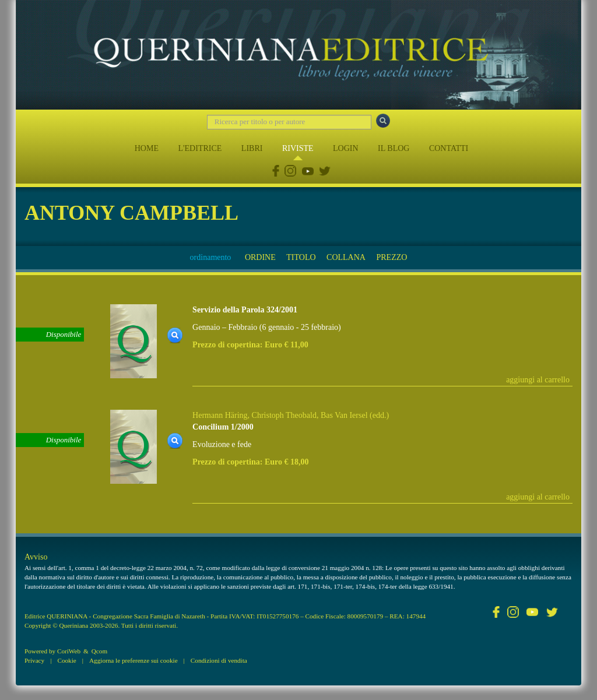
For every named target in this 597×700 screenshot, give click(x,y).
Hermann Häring (220, 415)
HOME (147, 148)
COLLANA (346, 257)
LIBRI (252, 148)
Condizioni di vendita (219, 660)
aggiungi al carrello (538, 380)
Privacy (34, 660)
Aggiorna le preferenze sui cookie (134, 660)
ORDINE (260, 257)
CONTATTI (449, 148)
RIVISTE (298, 148)
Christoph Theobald (284, 415)
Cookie (66, 660)
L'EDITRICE (200, 148)
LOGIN (346, 148)
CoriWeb (69, 651)
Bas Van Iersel (344, 415)
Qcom (99, 651)
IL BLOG (394, 148)
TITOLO (301, 257)
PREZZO (391, 257)
